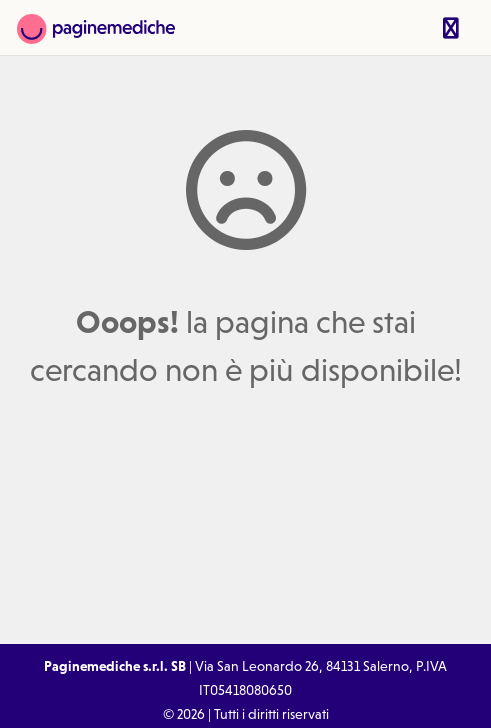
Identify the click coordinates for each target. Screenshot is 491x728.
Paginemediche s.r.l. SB (115, 666)
